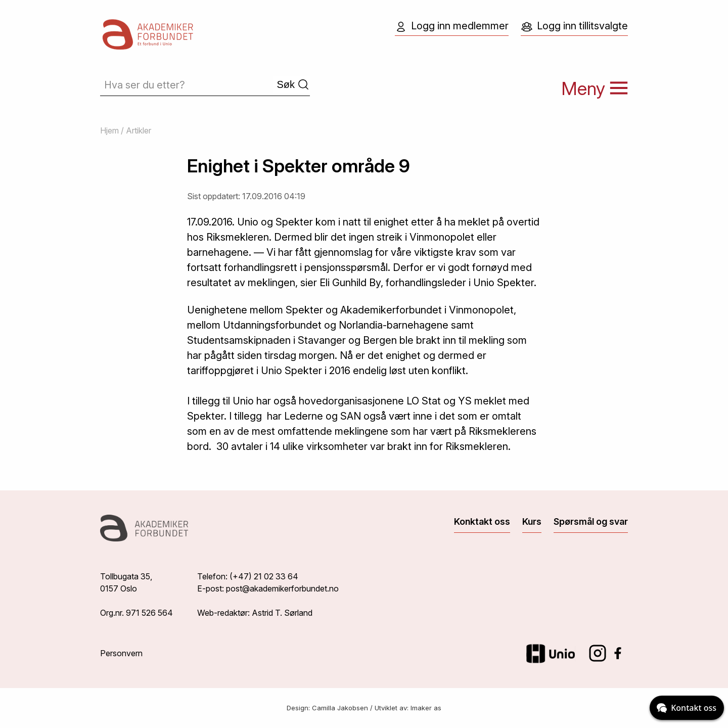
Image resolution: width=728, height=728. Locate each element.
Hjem (109, 130)
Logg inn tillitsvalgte (574, 26)
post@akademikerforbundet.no (282, 588)
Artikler (139, 130)
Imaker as (426, 708)
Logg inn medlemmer (452, 26)
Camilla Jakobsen (340, 708)
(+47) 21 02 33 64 (264, 576)
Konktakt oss (482, 521)
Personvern (121, 653)
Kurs (532, 521)
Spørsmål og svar (591, 521)
